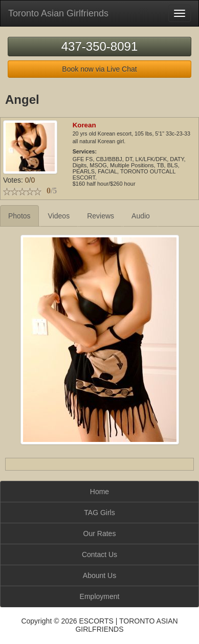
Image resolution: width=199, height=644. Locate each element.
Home (99, 492)
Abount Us (99, 575)
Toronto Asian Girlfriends (58, 13)
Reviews (101, 216)
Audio (141, 216)
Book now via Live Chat (99, 69)
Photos (19, 216)
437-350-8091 (99, 46)
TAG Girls (99, 513)
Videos (59, 216)
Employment (100, 596)
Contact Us (99, 554)
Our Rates (100, 534)
